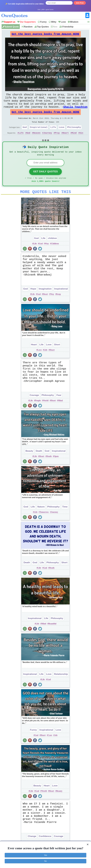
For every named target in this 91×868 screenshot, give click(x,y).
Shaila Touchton (75, 111)
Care (50, 746)
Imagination (45, 299)
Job (56, 746)
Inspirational (39, 134)
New (55, 27)
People (38, 411)
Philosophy (74, 134)
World (46, 411)
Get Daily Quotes (45, 180)
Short (57, 355)
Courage (34, 406)
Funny (43, 22)
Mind (74, 140)
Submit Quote (12, 27)
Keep (59, 304)
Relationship (61, 685)
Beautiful (52, 634)
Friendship (68, 27)
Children (55, 254)
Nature (41, 517)
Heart (66, 140)
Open (56, 467)
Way (47, 254)
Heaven (37, 140)
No (46, 861)
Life (53, 134)
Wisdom (74, 22)
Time (65, 517)
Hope (33, 299)
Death (39, 461)
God (25, 134)
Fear (59, 406)
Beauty (29, 461)
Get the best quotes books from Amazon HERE (45, 35)
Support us (10, 22)
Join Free (80, 3)
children (52, 249)
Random (28, 27)
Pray (57, 140)
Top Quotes (43, 27)
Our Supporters (28, 22)
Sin (81, 140)
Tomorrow (44, 522)
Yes (45, 855)
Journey (48, 140)
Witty (54, 22)
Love (63, 22)
